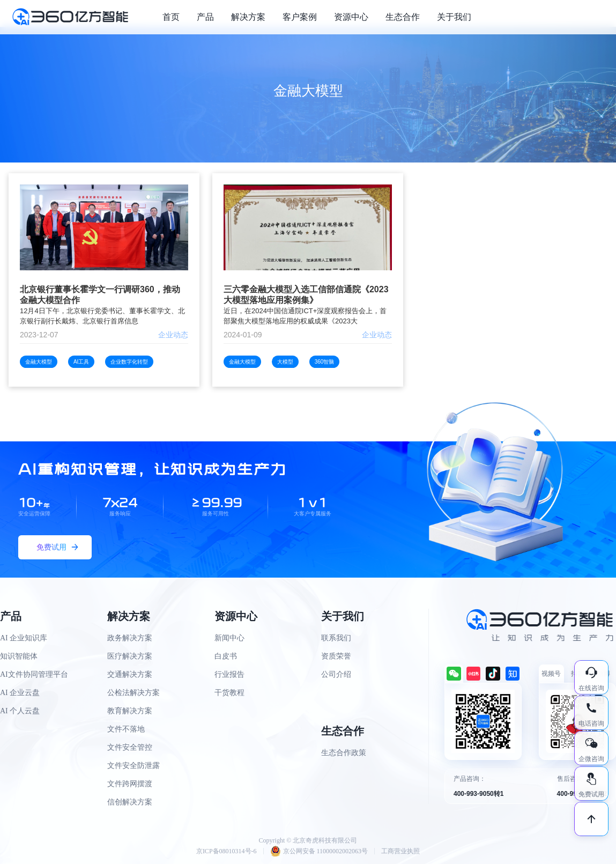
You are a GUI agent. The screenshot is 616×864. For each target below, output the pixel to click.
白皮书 (226, 656)
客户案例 (300, 17)
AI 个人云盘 (20, 711)
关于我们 (454, 17)
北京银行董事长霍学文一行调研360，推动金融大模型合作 (100, 295)
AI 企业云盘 (20, 693)
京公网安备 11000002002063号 (319, 851)
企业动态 (173, 335)
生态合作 (403, 17)
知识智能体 (19, 656)
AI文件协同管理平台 (34, 674)
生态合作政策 (344, 753)
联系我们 (336, 638)
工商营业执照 (400, 851)
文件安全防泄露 (133, 766)
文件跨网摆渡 (130, 784)
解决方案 (248, 17)
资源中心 (351, 17)
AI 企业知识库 (24, 638)
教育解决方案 (130, 711)
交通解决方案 (130, 674)
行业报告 (229, 674)
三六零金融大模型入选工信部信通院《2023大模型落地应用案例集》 (306, 295)
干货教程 (229, 693)
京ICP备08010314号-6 (227, 851)
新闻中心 (229, 638)
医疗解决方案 (130, 656)
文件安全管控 (130, 747)
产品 (205, 17)
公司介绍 (336, 674)
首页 (171, 17)
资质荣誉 (336, 656)
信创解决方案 (130, 802)
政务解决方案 (130, 638)
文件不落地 (126, 729)
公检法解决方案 (133, 693)
